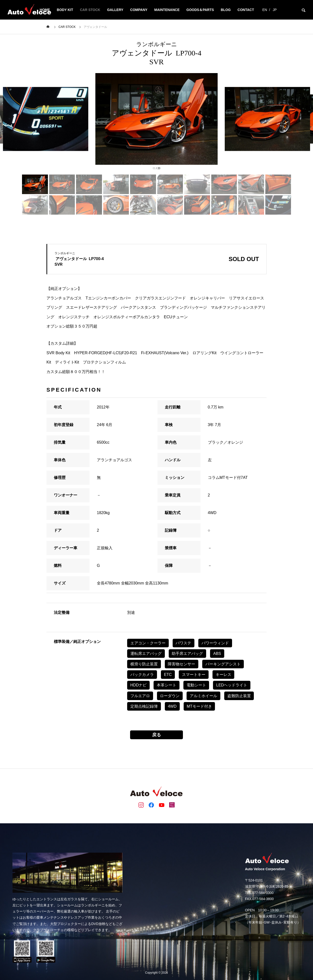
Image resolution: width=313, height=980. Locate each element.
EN (265, 10)
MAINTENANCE (167, 10)
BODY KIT (65, 10)
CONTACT (246, 10)
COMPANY (139, 10)
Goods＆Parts (200, 10)
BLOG (226, 10)
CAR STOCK (90, 10)
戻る (156, 735)
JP (275, 10)
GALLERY (115, 10)
